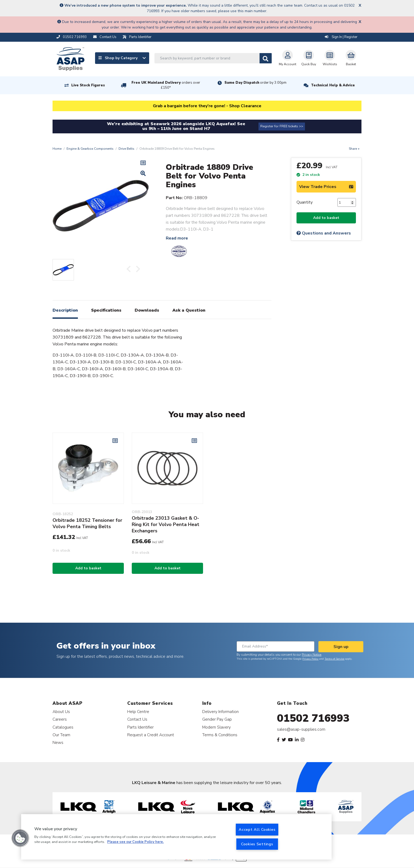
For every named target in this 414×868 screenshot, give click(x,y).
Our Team (61, 735)
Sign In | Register (341, 37)
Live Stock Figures (88, 85)
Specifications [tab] (106, 310)
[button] (20, 838)
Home (57, 149)
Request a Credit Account (151, 735)
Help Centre (138, 712)
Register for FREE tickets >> (282, 126)
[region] (176, 837)
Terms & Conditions (220, 735)
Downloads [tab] (147, 310)
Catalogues (63, 727)
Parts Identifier (140, 727)
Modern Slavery (217, 727)
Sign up (341, 647)
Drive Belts (126, 149)
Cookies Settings (257, 844)
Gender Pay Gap (217, 719)
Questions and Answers (324, 233)
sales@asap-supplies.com (301, 729)
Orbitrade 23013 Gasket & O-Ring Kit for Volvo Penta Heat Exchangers (166, 524)
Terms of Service (334, 659)
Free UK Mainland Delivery (166, 85)
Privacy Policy (310, 659)
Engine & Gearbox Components (90, 149)
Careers (60, 719)
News (58, 742)
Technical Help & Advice (333, 85)
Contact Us (137, 719)
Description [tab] (65, 310)
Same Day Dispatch (255, 83)
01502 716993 (313, 718)
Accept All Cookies (257, 829)
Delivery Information (220, 712)
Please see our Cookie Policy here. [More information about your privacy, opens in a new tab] (135, 842)
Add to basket (326, 218)
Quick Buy (309, 58)
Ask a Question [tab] (189, 310)
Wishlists (330, 58)
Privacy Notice (312, 655)
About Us (61, 712)
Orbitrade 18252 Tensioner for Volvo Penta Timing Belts (87, 523)
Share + (354, 149)
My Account (288, 58)
